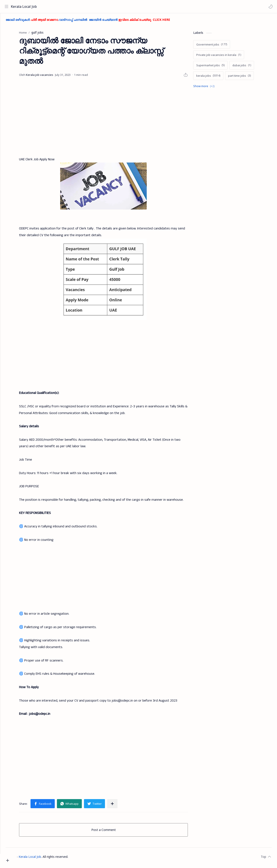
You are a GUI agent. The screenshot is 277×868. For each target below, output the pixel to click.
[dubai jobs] (250, 67)
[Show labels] (213, 88)
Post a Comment (112, 832)
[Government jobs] (220, 47)
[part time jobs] (247, 78)
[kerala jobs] (216, 78)
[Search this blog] (90, 7)
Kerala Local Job (25, 7)
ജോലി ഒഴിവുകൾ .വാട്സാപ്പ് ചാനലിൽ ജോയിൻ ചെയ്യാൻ (104, 22)
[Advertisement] (111, 119)
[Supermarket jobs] (218, 67)
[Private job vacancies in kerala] (227, 57)
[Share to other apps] (120, 806)
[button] (269, 7)
